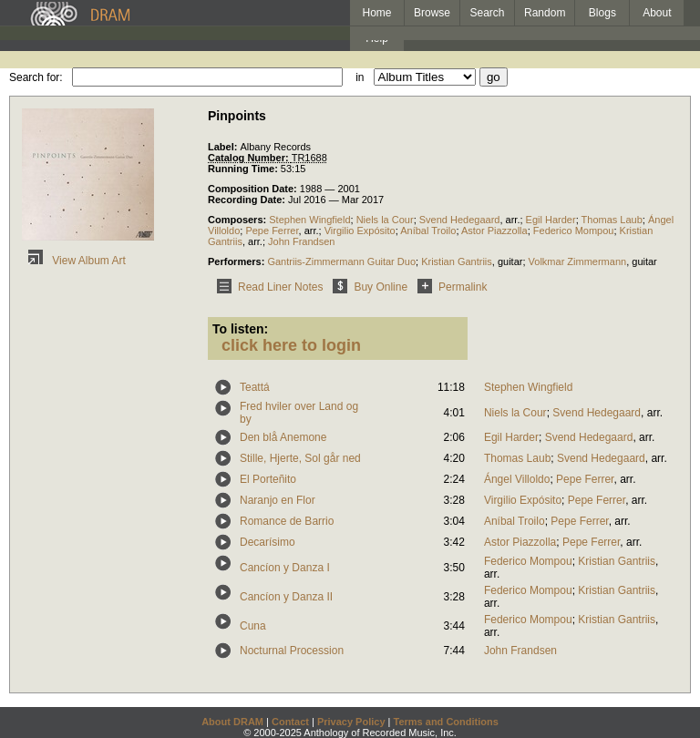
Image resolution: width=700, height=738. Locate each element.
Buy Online (367, 287)
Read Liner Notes (267, 287)
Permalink (449, 287)
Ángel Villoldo (517, 479)
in (360, 77)
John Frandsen (301, 241)
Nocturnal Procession (292, 651)
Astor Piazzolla (494, 231)
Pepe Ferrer (272, 231)
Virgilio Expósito (360, 231)
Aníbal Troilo (428, 231)
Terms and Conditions (446, 722)
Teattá (255, 387)
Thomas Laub (612, 220)
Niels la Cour (385, 220)
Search (488, 13)
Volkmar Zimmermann (578, 261)
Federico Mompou (574, 231)
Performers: (237, 261)
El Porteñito (268, 479)
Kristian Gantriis (457, 261)
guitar (510, 261)
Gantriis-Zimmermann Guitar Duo (341, 261)
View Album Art (74, 261)
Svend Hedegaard (460, 220)
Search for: (36, 77)
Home (376, 13)
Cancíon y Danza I (285, 568)
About (657, 13)
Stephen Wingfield (309, 220)
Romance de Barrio (287, 521)
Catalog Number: (250, 158)
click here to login (291, 345)
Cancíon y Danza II (286, 597)
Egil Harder (551, 220)
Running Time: (244, 169)
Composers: (238, 220)
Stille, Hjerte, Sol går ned (300, 458)
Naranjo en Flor (278, 500)
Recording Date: (248, 200)
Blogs (602, 13)
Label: (224, 147)
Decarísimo (268, 542)
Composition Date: (254, 189)
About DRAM (232, 722)
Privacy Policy (351, 722)
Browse (432, 13)
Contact (290, 722)
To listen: (240, 329)
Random (545, 13)
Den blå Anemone (283, 437)
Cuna (253, 626)
